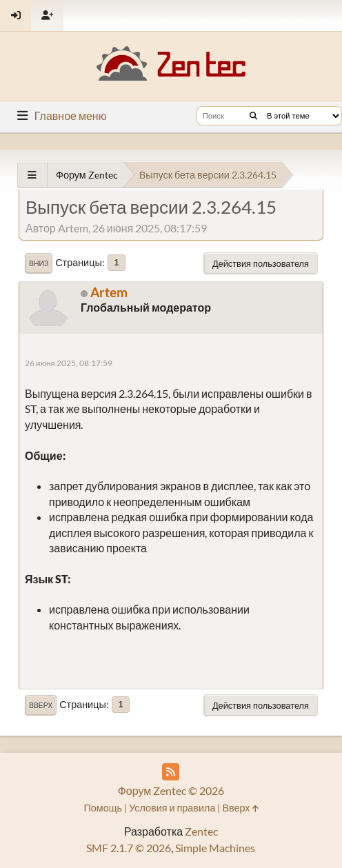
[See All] (32, 175)
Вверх (41, 705)
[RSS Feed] (171, 772)
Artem (109, 292)
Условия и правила (172, 808)
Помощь (103, 808)
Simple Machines (215, 848)
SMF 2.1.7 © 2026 (129, 848)
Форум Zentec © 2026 (171, 790)
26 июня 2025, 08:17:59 (69, 363)
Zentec (201, 831)
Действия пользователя (261, 263)
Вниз (39, 263)
